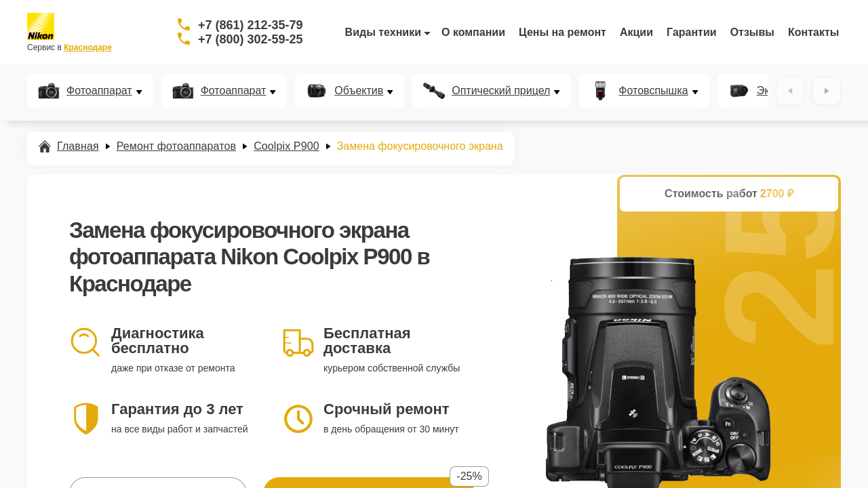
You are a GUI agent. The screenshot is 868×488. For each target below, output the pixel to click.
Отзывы (752, 32)
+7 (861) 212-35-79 (251, 25)
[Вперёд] (827, 91)
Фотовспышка (653, 91)
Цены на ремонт (563, 32)
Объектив (359, 91)
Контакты (813, 32)
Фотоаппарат (99, 91)
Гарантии (692, 32)
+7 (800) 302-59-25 (251, 39)
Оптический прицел (501, 91)
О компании (473, 32)
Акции (636, 32)
